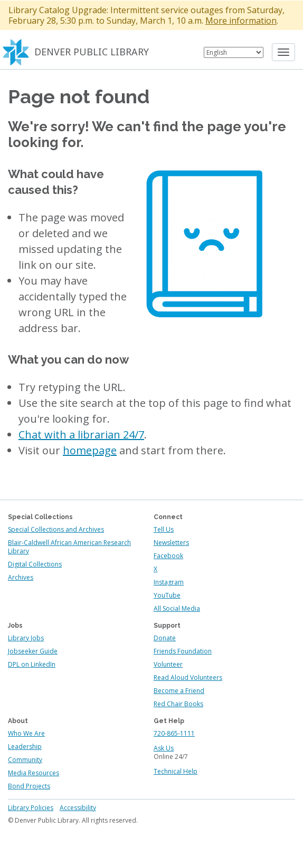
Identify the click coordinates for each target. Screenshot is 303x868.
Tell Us (164, 529)
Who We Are (26, 733)
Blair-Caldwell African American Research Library (69, 547)
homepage (90, 450)
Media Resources (34, 773)
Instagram (169, 582)
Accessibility (78, 808)
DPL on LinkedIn (32, 664)
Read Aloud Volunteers (188, 677)
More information (241, 21)
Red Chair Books (178, 704)
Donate (165, 638)
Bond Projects (29, 786)
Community (25, 760)
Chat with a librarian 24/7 (81, 435)
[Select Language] (234, 52)
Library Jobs (26, 638)
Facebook (168, 556)
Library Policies (31, 808)
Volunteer (168, 664)
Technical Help (176, 771)
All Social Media (177, 608)
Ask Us (164, 748)
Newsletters (171, 543)
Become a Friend (179, 691)
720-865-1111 (174, 733)
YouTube (167, 595)
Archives (21, 577)
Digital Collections (35, 564)
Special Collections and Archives (56, 529)
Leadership (25, 747)
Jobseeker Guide (33, 651)
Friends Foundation (183, 651)
